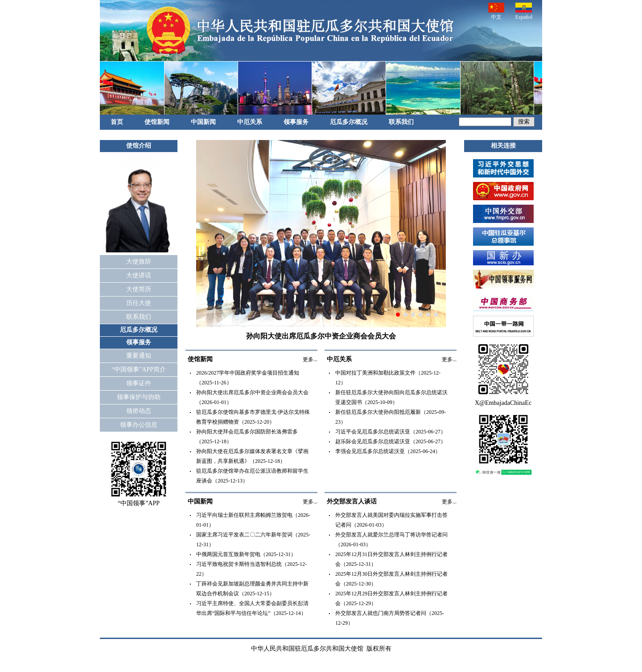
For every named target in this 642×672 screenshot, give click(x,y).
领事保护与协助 (139, 397)
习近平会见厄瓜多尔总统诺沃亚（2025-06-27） (391, 432)
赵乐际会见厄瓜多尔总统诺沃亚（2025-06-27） (391, 441)
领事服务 (296, 122)
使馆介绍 (139, 146)
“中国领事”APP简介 (139, 369)
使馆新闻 (157, 122)
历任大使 (139, 303)
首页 (117, 122)
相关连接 (503, 146)
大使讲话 (139, 275)
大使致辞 (139, 262)
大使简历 (139, 289)
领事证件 (139, 383)
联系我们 (401, 122)
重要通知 (139, 356)
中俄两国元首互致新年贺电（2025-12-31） (246, 554)
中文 (496, 11)
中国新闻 (203, 122)
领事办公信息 (139, 425)
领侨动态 (139, 411)
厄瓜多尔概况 (349, 122)
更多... (310, 359)
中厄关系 (250, 122)
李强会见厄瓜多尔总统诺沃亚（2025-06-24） (388, 451)
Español (524, 11)
